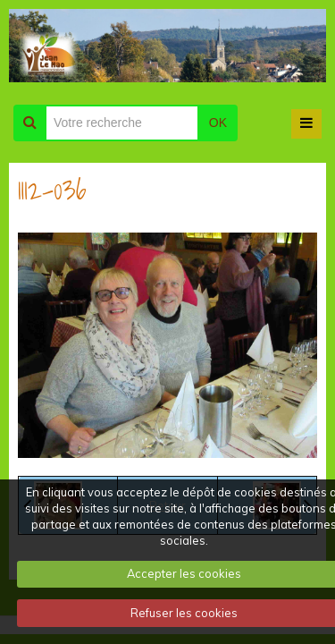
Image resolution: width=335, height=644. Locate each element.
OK (218, 123)
